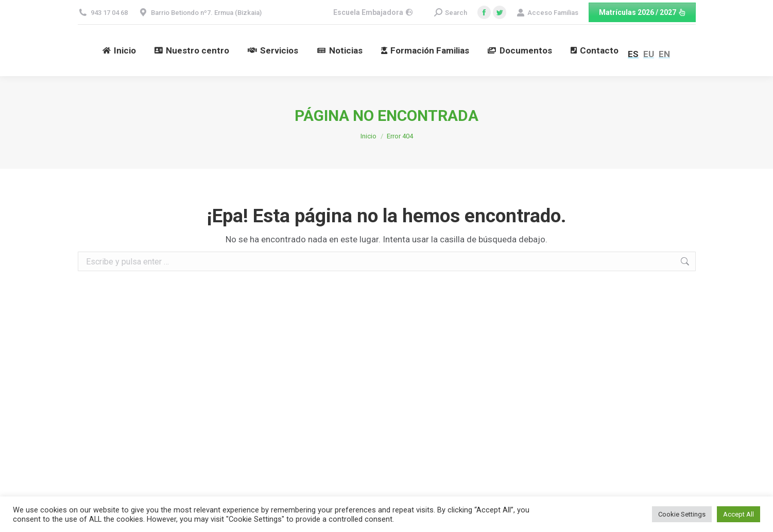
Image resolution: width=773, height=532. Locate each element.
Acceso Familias (547, 13)
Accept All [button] (738, 514)
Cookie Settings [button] (682, 514)
